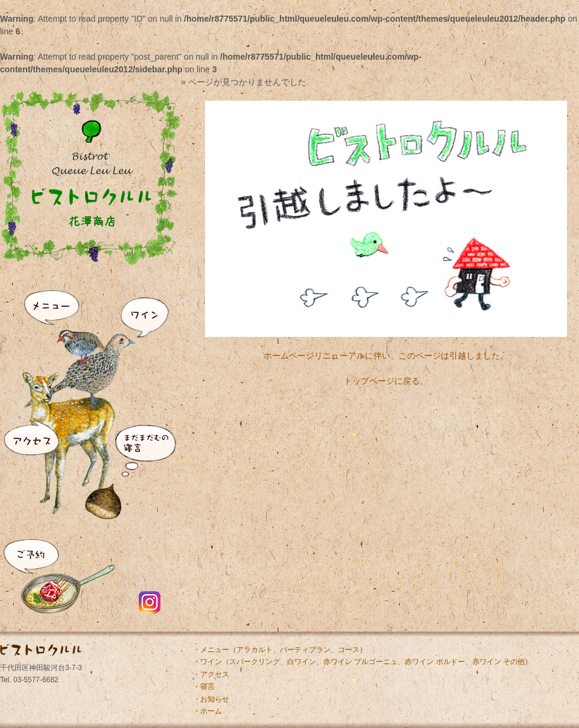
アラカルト (255, 650)
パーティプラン (305, 650)
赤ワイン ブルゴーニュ (360, 662)
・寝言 (204, 686)
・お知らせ (211, 699)
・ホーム (207, 711)
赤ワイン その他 (498, 662)
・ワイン (207, 662)
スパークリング (255, 662)
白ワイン (302, 662)
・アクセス (211, 674)
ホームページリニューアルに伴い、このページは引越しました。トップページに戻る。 (386, 357)
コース (349, 650)
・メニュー (211, 650)
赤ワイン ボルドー (435, 662)
